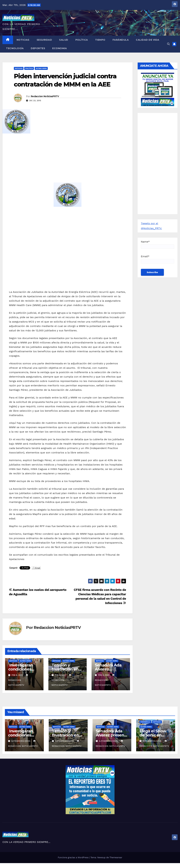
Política (82, 40)
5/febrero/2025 (65, 741)
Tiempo (100, 40)
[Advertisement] (68, 160)
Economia (60, 48)
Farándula (121, 40)
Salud (64, 40)
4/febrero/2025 (109, 741)
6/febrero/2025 (21, 741)
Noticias (23, 40)
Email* (158, 259)
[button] (168, 44)
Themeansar (116, 857)
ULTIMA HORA (41, 68)
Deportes (38, 48)
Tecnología (15, 48)
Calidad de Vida (148, 40)
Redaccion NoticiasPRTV (45, 96)
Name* (158, 244)
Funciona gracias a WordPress (74, 857)
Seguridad (44, 40)
